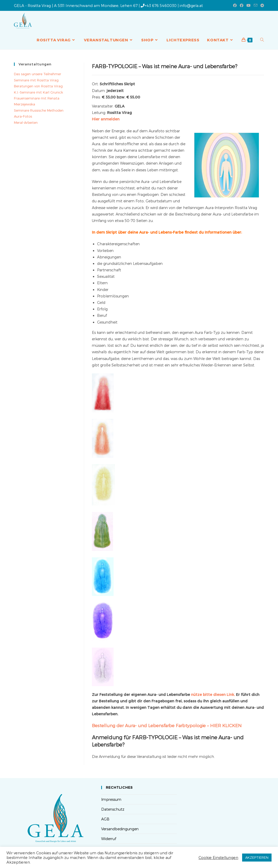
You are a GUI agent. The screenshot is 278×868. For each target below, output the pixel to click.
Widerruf (109, 839)
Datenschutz (113, 809)
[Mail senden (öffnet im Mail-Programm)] (256, 5)
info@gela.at (191, 5)
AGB (105, 819)
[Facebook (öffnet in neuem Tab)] (235, 5)
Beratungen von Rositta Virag (38, 86)
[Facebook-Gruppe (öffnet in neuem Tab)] (242, 5)
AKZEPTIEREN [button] (257, 857)
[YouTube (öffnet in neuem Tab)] (249, 5)
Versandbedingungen (120, 829)
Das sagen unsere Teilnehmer (38, 74)
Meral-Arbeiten (26, 122)
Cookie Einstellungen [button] (218, 857)
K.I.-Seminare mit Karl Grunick (38, 92)
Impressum (111, 799)
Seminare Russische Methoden (39, 110)
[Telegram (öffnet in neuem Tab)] (261, 5)
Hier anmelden (106, 119)
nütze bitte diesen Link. (213, 694)
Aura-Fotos (23, 116)
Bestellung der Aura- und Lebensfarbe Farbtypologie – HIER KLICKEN (167, 725)
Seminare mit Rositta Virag (36, 80)
